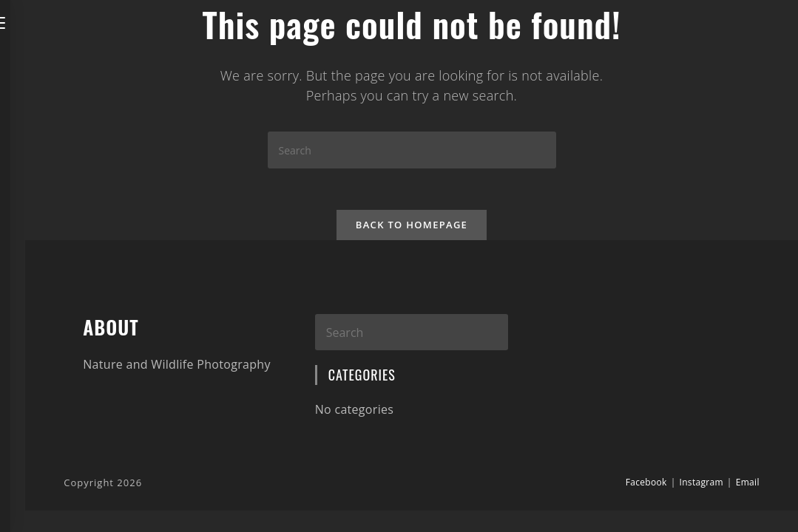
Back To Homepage (412, 228)
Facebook (646, 485)
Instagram (701, 485)
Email (748, 485)
